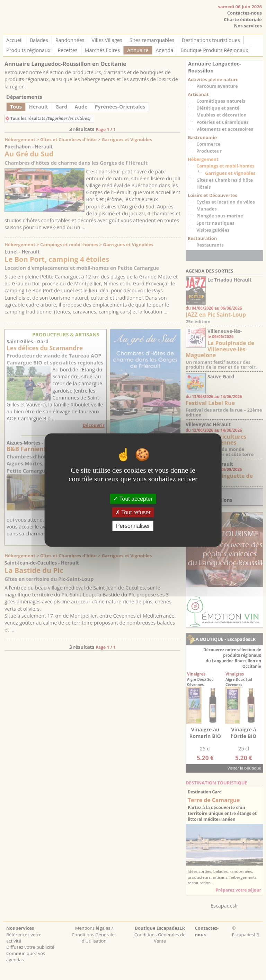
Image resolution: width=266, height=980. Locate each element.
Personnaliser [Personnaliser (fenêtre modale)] (133, 526)
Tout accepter (133, 499)
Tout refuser (133, 512)
